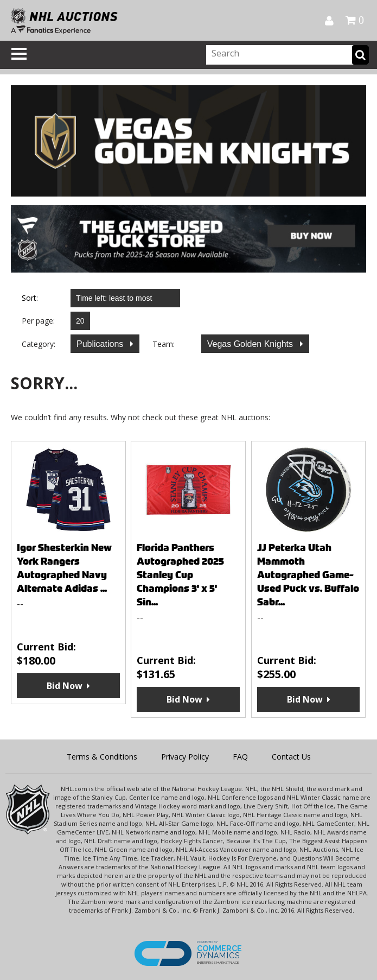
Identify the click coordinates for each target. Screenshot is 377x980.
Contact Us (291, 757)
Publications (101, 344)
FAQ (240, 757)
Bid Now (65, 686)
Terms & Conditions (102, 757)
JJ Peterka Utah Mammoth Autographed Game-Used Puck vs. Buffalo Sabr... (308, 575)
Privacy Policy (185, 757)
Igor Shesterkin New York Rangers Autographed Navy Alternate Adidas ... (64, 568)
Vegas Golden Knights (251, 344)
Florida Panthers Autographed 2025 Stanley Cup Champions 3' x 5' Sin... (180, 575)
